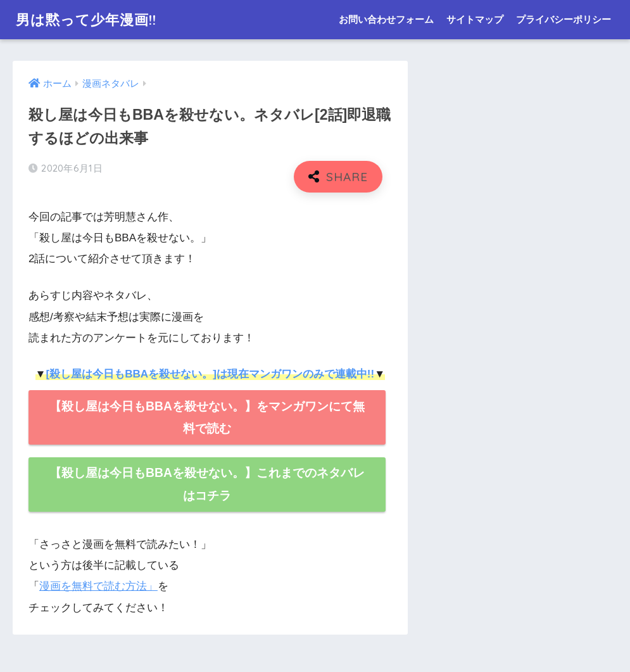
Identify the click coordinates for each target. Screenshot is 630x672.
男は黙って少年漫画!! (90, 19)
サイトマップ (475, 19)
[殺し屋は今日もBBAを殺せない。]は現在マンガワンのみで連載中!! (210, 374)
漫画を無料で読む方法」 (98, 586)
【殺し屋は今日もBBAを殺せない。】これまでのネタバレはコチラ (207, 484)
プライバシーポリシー (564, 19)
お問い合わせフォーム (386, 19)
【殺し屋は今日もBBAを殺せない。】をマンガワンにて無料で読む (207, 417)
